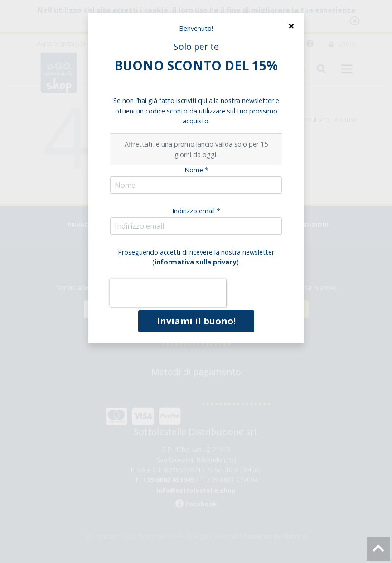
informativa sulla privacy (196, 262)
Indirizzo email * (196, 211)
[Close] (291, 26)
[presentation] (168, 293)
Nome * (196, 170)
